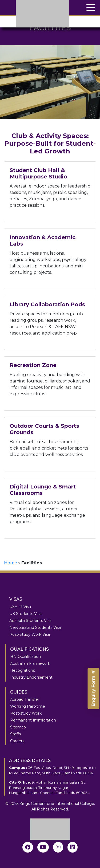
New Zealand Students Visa (35, 627)
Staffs (15, 734)
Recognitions (23, 670)
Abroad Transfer (25, 699)
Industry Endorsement (31, 677)
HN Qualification (25, 657)
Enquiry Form (93, 689)
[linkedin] (73, 847)
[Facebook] (28, 847)
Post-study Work (26, 713)
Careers (17, 741)
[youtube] (43, 847)
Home (11, 563)
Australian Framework (30, 663)
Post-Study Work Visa (30, 634)
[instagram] (58, 847)
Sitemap (18, 727)
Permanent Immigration (33, 720)
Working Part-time (28, 706)
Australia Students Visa (30, 621)
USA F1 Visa (20, 607)
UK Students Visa (25, 614)
